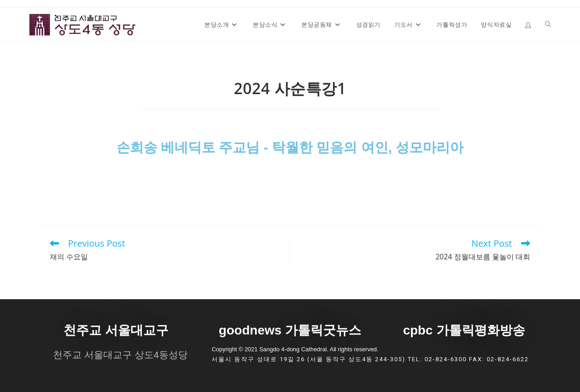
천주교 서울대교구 (116, 330)
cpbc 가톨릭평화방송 (464, 330)
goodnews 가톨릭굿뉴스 (290, 330)
